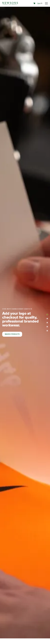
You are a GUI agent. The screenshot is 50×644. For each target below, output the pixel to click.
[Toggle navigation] (46, 3)
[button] (47, 315)
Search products (12, 334)
